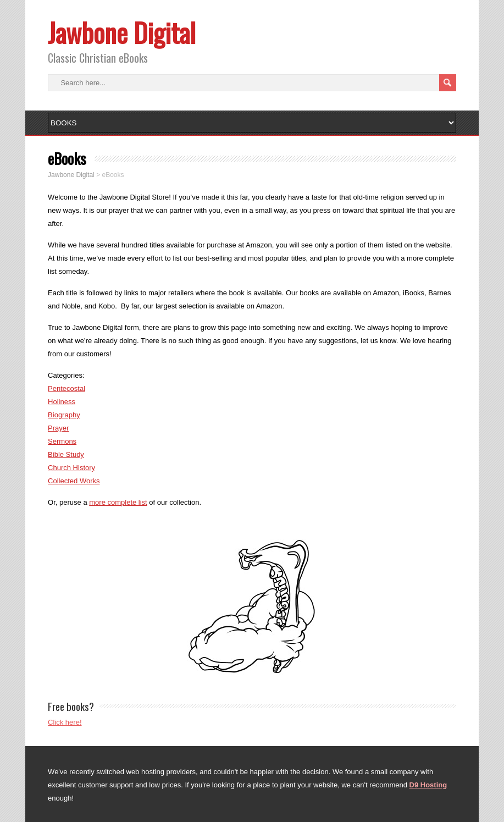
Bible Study (66, 454)
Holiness (62, 402)
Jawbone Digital (122, 32)
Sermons (62, 441)
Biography (64, 415)
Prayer (58, 428)
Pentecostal (67, 388)
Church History (71, 468)
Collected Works (74, 481)
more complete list (118, 502)
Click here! (65, 722)
